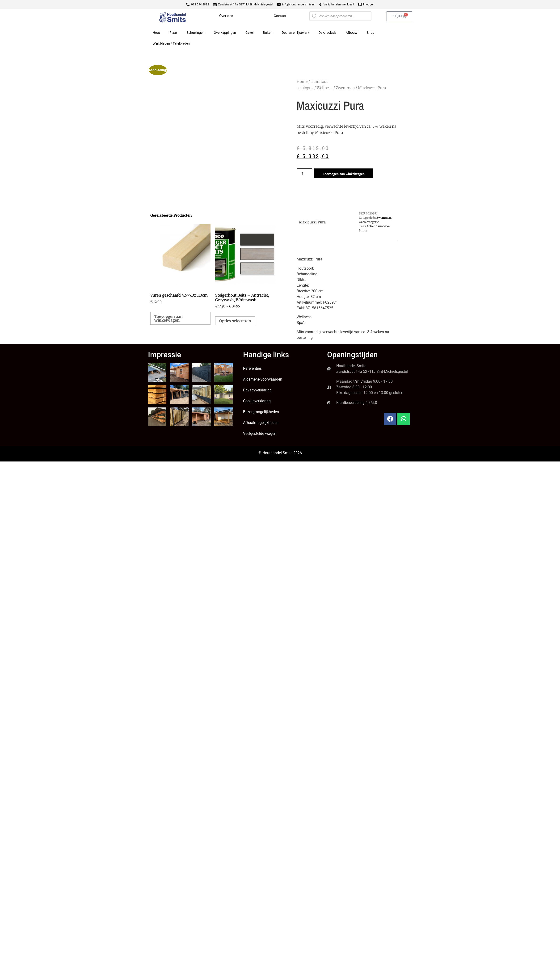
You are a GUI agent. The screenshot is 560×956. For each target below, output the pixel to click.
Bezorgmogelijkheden (261, 412)
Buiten (268, 33)
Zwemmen (345, 88)
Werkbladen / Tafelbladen (171, 43)
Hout (156, 33)
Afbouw (352, 33)
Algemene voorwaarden (263, 379)
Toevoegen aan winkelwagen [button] (168, 318)
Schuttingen (196, 33)
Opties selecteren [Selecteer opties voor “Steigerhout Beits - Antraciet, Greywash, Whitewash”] (235, 321)
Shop (371, 33)
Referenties (252, 368)
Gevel (249, 33)
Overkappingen (225, 33)
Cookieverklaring (257, 401)
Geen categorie (369, 222)
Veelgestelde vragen (260, 434)
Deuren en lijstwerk (295, 33)
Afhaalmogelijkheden (261, 423)
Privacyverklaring (257, 390)
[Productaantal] (304, 173)
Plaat (173, 33)
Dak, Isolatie (327, 33)
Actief (371, 226)
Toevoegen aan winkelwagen (344, 174)
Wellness (325, 88)
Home (302, 81)
